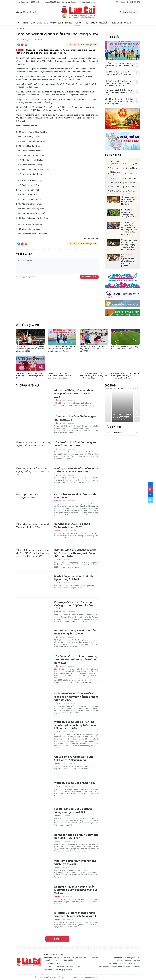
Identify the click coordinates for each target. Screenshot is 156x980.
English (121, 2)
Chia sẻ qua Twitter (19, 45)
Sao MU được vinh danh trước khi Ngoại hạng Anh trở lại (74, 578)
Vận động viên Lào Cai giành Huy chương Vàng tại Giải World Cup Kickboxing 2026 (119, 101)
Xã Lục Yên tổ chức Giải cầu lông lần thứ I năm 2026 (76, 418)
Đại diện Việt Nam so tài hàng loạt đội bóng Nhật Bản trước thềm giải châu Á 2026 (61, 376)
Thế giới (86, 23)
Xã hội (46, 23)
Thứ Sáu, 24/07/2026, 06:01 (28, 2)
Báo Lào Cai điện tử (78, 12)
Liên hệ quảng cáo (87, 2)
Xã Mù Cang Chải (113, 173)
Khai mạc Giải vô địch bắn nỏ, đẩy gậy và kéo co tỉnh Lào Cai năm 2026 (93, 349)
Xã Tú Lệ (112, 179)
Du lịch (61, 23)
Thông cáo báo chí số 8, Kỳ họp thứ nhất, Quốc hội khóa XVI (129, 201)
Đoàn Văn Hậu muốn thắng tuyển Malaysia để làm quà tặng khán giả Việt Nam (76, 890)
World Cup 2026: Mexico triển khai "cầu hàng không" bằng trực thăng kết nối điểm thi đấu (75, 725)
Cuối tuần (134, 389)
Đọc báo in (128, 23)
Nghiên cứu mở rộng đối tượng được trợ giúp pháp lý (129, 260)
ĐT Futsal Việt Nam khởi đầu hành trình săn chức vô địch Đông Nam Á (75, 915)
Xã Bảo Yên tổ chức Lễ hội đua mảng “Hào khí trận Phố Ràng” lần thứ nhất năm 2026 (118, 83)
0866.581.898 (55, 963)
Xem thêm (57, 939)
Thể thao (78, 23)
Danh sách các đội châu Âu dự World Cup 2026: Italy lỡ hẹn (76, 837)
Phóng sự (94, 23)
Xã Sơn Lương (114, 191)
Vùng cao (111, 389)
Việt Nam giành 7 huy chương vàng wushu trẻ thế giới (75, 863)
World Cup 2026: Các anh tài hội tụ (75, 783)
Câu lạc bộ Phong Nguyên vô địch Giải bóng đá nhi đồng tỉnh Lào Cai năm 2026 (93, 376)
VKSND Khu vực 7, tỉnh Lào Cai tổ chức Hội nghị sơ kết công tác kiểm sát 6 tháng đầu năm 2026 (129, 228)
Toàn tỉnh (112, 168)
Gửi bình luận (91, 277)
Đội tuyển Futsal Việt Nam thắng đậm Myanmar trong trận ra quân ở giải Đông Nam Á (125, 376)
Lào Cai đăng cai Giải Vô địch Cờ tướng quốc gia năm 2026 (73, 811)
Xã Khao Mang (130, 168)
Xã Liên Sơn (113, 187)
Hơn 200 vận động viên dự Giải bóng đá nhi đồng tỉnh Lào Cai (118, 73)
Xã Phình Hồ (129, 183)
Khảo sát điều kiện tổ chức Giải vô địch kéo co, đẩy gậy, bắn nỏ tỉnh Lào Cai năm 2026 (76, 697)
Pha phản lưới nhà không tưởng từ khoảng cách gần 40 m (125, 348)
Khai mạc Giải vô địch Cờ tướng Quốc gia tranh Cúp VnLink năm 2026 (118, 92)
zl (138, 2)
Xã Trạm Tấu (129, 179)
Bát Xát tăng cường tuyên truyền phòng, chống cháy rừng (129, 213)
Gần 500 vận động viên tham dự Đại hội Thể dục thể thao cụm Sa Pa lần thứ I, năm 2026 (76, 553)
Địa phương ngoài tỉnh (113, 163)
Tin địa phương (113, 155)
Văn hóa (53, 23)
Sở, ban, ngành (130, 164)
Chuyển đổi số (104, 23)
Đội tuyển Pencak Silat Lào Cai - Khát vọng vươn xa (76, 496)
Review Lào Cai (117, 23)
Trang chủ (18, 23)
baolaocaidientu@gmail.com (60, 970)
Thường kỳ (123, 389)
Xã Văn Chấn (129, 191)
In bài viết (22, 45)
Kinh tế (39, 23)
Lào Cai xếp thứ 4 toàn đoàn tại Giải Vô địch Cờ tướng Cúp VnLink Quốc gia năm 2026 (62, 349)
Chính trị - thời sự (28, 23)
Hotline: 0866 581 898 (51, 2)
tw (150, 500)
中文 (127, 2)
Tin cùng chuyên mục (28, 385)
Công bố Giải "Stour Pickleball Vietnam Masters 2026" (72, 526)
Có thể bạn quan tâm (28, 325)
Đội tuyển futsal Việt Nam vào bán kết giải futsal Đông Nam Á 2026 (30, 376)
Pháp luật (69, 23)
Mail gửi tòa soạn (69, 2)
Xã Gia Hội (128, 187)
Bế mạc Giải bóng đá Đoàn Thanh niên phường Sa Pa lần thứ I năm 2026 (74, 394)
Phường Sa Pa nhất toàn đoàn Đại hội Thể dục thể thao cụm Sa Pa (119, 66)
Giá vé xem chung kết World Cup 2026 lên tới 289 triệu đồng (74, 759)
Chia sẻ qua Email (26, 45)
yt (135, 2)
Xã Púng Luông (130, 173)
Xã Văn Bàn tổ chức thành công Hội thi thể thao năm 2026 (75, 444)
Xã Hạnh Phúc (114, 183)
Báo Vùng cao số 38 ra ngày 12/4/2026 (122, 416)
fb (132, 2)
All (138, 23)
